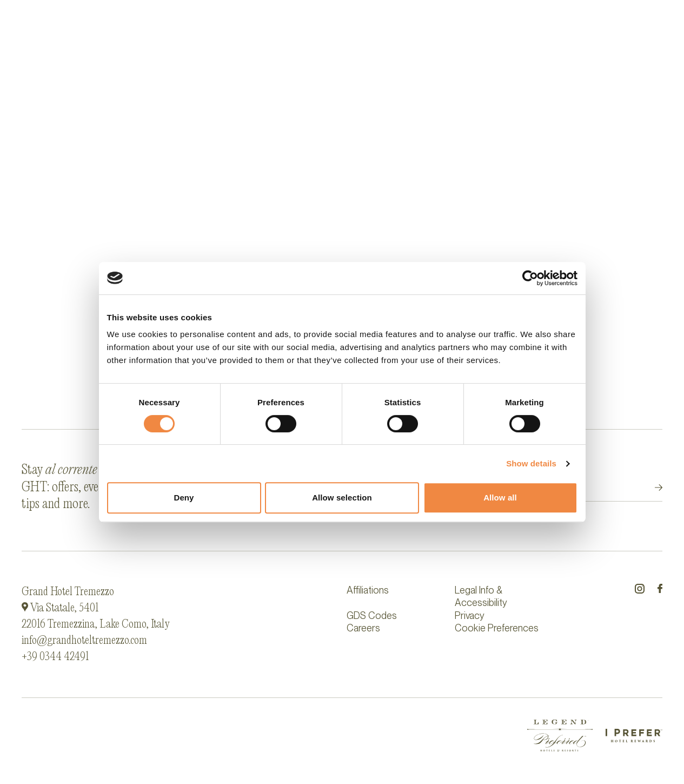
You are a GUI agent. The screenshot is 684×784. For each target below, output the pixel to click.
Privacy (470, 615)
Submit (649, 488)
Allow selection (342, 498)
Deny (184, 498)
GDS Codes (372, 615)
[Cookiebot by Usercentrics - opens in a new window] (530, 278)
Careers (363, 628)
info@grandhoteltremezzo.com (84, 641)
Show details (531, 463)
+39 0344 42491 (55, 657)
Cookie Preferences (497, 628)
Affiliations (368, 590)
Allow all (500, 498)
